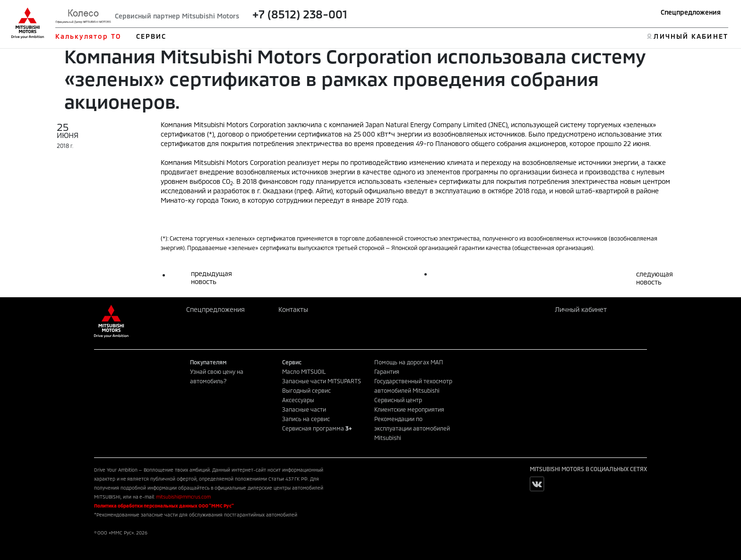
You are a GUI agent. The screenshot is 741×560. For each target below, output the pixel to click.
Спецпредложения (691, 12)
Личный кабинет (581, 309)
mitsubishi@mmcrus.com (183, 497)
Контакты (293, 309)
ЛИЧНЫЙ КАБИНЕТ (691, 36)
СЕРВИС (151, 36)
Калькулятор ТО (88, 36)
